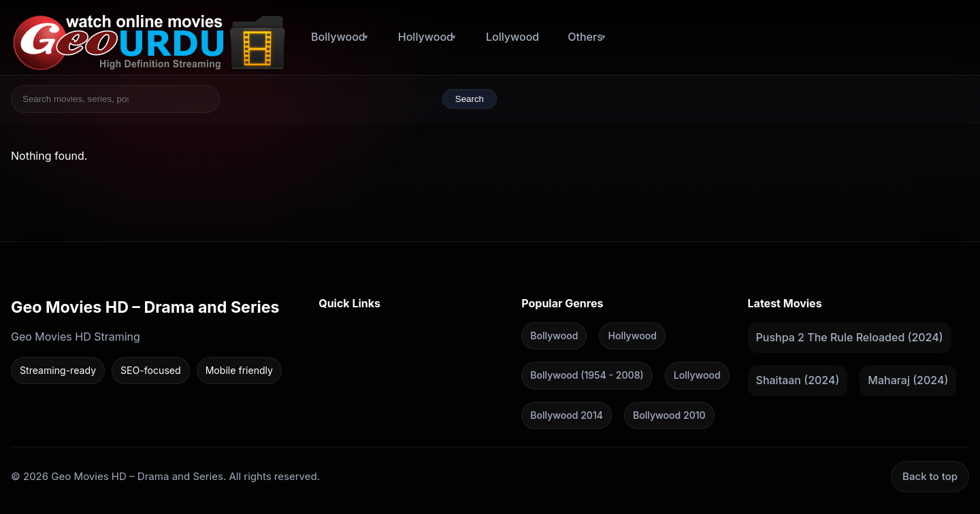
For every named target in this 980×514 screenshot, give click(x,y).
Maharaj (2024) (908, 380)
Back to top (930, 476)
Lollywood (512, 37)
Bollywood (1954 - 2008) (587, 375)
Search (470, 99)
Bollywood (338, 37)
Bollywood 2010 (669, 414)
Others (585, 37)
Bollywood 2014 (567, 414)
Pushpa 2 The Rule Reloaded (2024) (850, 337)
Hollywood (426, 37)
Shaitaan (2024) (798, 380)
